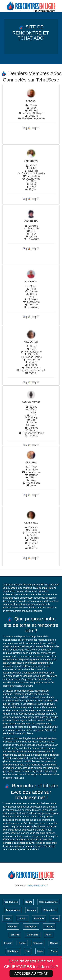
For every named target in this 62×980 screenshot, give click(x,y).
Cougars (31, 910)
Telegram (38, 943)
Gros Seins (32, 935)
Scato (40, 951)
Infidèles (13, 927)
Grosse (8, 943)
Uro (28, 951)
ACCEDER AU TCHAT (31, 973)
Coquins (22, 918)
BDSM (29, 902)
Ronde (22, 943)
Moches (54, 943)
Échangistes (50, 910)
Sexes (55, 918)
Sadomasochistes (49, 902)
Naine (49, 935)
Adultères (39, 918)
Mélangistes (31, 927)
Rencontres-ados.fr (37, 886)
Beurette (15, 935)
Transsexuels (13, 910)
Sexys (7, 918)
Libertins (49, 927)
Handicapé (13, 951)
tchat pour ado (13, 807)
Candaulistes (11, 902)
